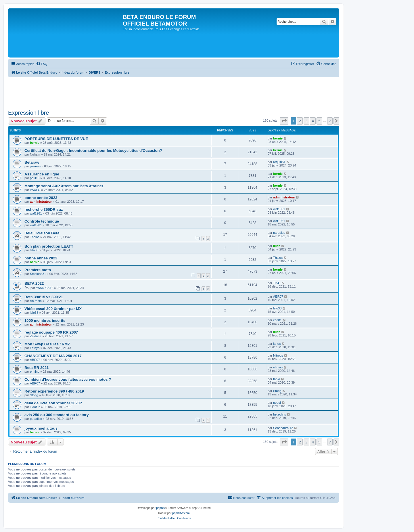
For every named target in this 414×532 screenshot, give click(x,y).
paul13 (35, 178)
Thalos (35, 237)
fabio (277, 379)
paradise (279, 233)
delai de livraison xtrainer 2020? (53, 403)
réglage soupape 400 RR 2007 (51, 332)
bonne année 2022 (41, 258)
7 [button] (330, 121)
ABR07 (278, 296)
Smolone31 (38, 274)
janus (277, 344)
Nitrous (278, 355)
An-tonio (36, 301)
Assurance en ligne (42, 174)
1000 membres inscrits (45, 320)
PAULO (35, 190)
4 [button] (313, 121)
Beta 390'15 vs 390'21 (44, 297)
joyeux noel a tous (41, 428)
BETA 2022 (34, 283)
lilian (277, 246)
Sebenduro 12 (283, 428)
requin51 (279, 162)
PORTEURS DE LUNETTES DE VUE (56, 139)
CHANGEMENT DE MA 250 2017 (53, 356)
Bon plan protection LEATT (49, 246)
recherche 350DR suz (44, 209)
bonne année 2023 (41, 198)
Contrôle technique (42, 221)
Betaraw (32, 162)
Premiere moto (38, 270)
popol (277, 403)
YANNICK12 (45, 288)
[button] (284, 121)
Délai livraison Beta (42, 233)
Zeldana (36, 336)
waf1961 (36, 213)
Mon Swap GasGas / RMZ (47, 344)
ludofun (35, 407)
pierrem (35, 166)
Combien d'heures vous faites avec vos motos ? (68, 379)
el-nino (35, 372)
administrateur (41, 202)
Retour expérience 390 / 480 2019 (54, 391)
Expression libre (28, 113)
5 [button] (319, 121)
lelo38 (34, 250)
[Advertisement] (113, 91)
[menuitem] (42, 64)
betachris (280, 414)
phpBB (160, 508)
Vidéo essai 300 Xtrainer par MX (53, 309)
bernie (35, 143)
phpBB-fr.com (181, 513)
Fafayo (35, 348)
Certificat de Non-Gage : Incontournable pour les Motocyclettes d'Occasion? (93, 151)
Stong (34, 395)
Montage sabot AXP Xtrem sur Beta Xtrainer (64, 186)
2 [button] (300, 121)
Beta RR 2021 (37, 368)
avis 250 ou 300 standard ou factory (57, 415)
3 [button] (306, 121)
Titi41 (277, 283)
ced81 (277, 320)
